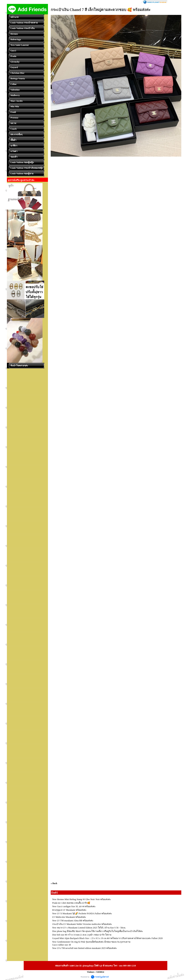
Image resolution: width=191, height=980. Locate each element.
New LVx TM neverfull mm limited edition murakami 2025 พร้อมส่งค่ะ (84, 948)
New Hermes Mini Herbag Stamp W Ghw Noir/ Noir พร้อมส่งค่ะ (82, 899)
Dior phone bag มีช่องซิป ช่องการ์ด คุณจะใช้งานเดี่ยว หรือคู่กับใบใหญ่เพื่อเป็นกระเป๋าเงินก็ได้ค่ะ (98, 931)
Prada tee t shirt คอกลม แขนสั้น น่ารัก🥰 (71, 903)
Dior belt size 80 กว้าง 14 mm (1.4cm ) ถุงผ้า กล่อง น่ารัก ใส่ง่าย (82, 935)
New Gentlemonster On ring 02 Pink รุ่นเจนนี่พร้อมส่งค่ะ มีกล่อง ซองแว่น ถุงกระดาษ (91, 942)
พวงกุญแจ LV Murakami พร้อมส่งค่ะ (69, 910)
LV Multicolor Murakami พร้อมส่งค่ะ (69, 917)
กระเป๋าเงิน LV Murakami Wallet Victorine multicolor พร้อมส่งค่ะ (82, 924)
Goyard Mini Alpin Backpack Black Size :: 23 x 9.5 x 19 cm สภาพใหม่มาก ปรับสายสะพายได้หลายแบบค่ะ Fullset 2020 (107, 938)
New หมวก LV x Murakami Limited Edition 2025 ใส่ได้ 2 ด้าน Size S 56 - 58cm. (89, 928)
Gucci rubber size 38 (62, 945)
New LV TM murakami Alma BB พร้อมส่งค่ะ (73, 921)
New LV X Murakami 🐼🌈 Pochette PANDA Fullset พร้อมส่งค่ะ (82, 914)
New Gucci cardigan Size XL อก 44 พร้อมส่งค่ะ (74, 906)
